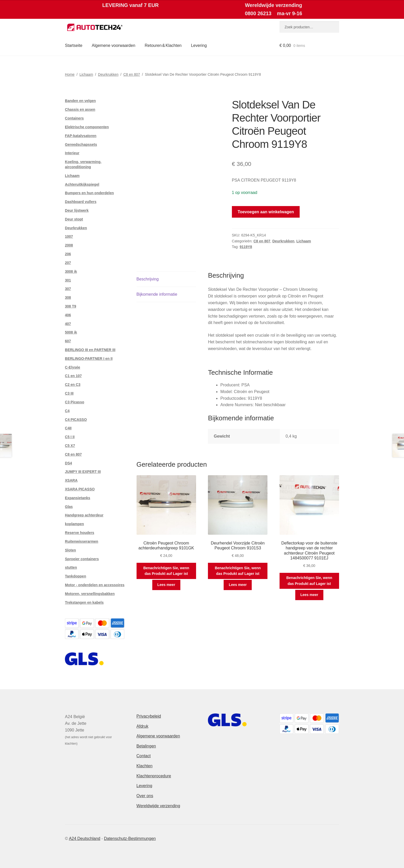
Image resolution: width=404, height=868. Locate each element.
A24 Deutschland (85, 839)
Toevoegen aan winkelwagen (266, 212)
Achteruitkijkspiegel (82, 184)
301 (68, 280)
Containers (74, 118)
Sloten (70, 550)
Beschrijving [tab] (148, 279)
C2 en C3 (73, 385)
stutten (71, 567)
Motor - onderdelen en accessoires (95, 585)
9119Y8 (246, 247)
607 (68, 341)
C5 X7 (70, 446)
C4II (68, 428)
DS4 (68, 463)
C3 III (69, 393)
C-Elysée (73, 367)
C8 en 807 (132, 74)
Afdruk (142, 726)
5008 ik (71, 332)
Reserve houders (80, 533)
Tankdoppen (75, 576)
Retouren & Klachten (163, 45)
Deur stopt (74, 219)
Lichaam (86, 74)
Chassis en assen (80, 109)
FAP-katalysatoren (81, 136)
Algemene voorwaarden (113, 45)
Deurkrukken (108, 74)
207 (68, 263)
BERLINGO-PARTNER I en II (89, 359)
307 (68, 289)
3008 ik (71, 271)
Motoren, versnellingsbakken (90, 594)
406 (68, 315)
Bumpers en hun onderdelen (89, 193)
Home (70, 74)
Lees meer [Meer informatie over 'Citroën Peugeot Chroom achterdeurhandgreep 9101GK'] (166, 585)
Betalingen (146, 746)
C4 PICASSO (76, 420)
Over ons (145, 796)
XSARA (71, 480)
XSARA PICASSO (80, 489)
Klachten (145, 766)
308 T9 (71, 306)
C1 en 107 (73, 376)
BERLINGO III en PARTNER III (90, 350)
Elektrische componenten (87, 127)
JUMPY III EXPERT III (83, 472)
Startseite (74, 45)
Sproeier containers (82, 559)
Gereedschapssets (81, 144)
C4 (67, 411)
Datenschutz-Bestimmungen (130, 839)
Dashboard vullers (81, 202)
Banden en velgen (80, 101)
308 (68, 297)
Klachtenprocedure (154, 776)
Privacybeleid (149, 716)
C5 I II (70, 437)
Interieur (72, 153)
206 (68, 254)
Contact (144, 756)
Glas (69, 507)
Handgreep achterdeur (84, 515)
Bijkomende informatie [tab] (157, 294)
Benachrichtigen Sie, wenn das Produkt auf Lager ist (166, 571)
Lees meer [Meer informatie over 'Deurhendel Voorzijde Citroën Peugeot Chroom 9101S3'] (238, 585)
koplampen (74, 524)
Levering (199, 45)
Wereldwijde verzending (158, 806)
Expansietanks (78, 498)
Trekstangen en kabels (84, 602)
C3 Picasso (75, 402)
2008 (69, 245)
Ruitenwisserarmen (82, 541)
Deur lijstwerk (77, 210)
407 (68, 324)
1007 (69, 236)
